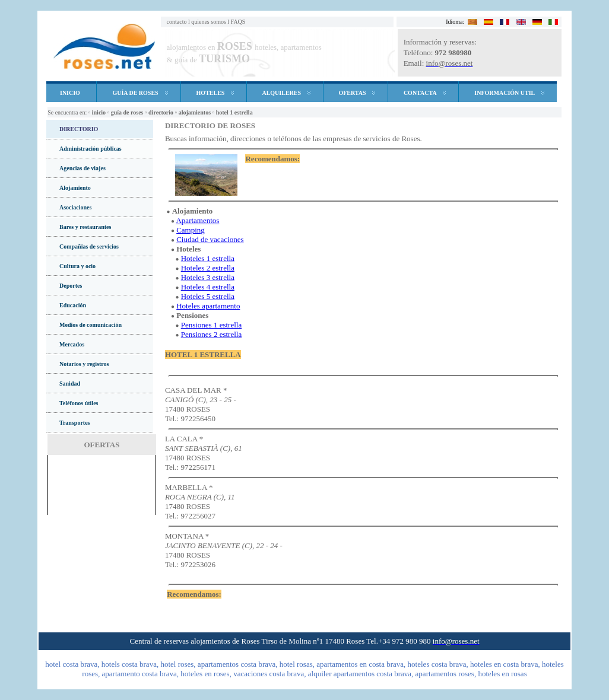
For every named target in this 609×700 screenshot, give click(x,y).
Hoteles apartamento (208, 306)
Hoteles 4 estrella (208, 287)
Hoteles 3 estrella (208, 277)
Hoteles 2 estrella (208, 268)
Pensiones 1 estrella (212, 325)
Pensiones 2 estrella (212, 334)
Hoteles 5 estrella (208, 296)
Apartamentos (197, 220)
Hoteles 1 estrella (208, 258)
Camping (191, 230)
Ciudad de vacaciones (210, 239)
